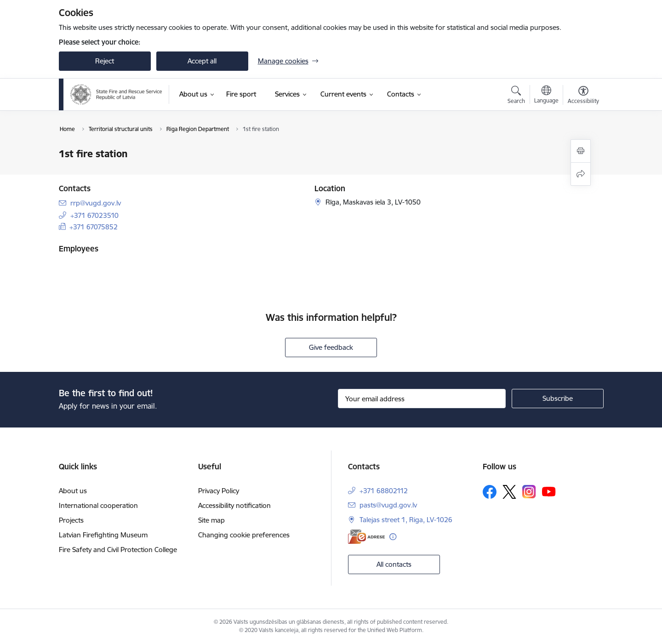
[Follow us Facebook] (490, 492)
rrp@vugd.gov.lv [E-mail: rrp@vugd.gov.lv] (96, 203)
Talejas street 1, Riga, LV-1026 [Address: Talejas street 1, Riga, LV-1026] (406, 520)
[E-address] (366, 537)
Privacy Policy (219, 491)
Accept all (202, 61)
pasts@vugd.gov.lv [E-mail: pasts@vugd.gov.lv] (388, 505)
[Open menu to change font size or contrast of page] (583, 96)
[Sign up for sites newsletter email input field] (422, 399)
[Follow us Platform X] (509, 492)
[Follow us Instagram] (529, 492)
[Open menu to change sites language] (546, 96)
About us (73, 491)
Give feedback (331, 347)
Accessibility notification (234, 505)
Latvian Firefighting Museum (103, 535)
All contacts (394, 564)
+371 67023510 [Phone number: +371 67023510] (94, 215)
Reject (105, 61)
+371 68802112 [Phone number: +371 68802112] (384, 491)
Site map (211, 520)
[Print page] (581, 151)
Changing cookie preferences (244, 535)
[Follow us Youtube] (549, 491)
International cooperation (98, 505)
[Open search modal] (516, 96)
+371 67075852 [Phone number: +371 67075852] (94, 227)
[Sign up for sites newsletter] (558, 399)
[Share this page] (581, 174)
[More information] (393, 537)
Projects (71, 520)
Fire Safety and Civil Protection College (118, 550)
